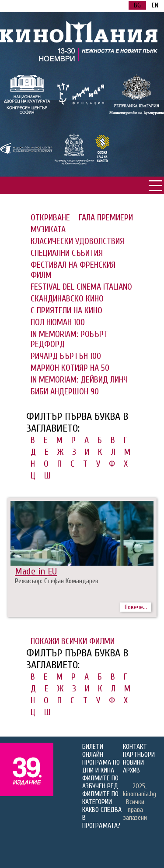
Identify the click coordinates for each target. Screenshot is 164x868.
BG (137, 5)
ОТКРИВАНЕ (50, 218)
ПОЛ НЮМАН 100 (58, 322)
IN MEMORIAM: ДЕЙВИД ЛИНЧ (79, 380)
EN (155, 5)
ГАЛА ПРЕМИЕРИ (106, 218)
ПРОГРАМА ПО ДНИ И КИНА (101, 766)
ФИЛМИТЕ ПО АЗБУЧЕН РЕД (100, 782)
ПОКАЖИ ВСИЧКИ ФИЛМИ (73, 641)
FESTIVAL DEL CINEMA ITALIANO (81, 287)
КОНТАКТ (135, 747)
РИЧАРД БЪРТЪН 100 (66, 356)
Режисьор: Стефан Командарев (57, 581)
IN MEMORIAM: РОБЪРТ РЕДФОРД (69, 339)
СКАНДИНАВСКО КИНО (67, 299)
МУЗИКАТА (48, 229)
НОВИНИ (133, 762)
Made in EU (36, 571)
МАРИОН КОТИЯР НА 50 (70, 368)
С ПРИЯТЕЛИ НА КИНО (66, 310)
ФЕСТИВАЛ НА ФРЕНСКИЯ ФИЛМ (73, 270)
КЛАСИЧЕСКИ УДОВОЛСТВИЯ (77, 241)
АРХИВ (131, 770)
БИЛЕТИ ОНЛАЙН (93, 751)
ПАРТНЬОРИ (139, 755)
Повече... (136, 607)
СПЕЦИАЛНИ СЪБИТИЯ (67, 253)
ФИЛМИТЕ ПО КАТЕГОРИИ (100, 798)
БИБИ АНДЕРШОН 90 (65, 391)
